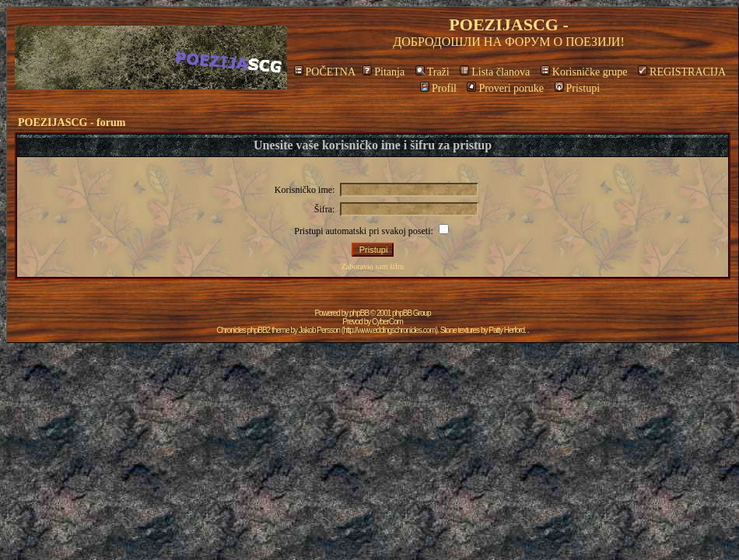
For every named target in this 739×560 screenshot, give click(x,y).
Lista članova (495, 72)
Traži (433, 72)
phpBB (359, 313)
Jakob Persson (319, 330)
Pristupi (578, 88)
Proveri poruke (505, 88)
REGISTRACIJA (682, 72)
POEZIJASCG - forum (72, 122)
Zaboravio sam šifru (373, 266)
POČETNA (325, 72)
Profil (438, 88)
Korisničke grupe (584, 72)
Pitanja (384, 72)
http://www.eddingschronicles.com (389, 330)
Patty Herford (506, 330)
